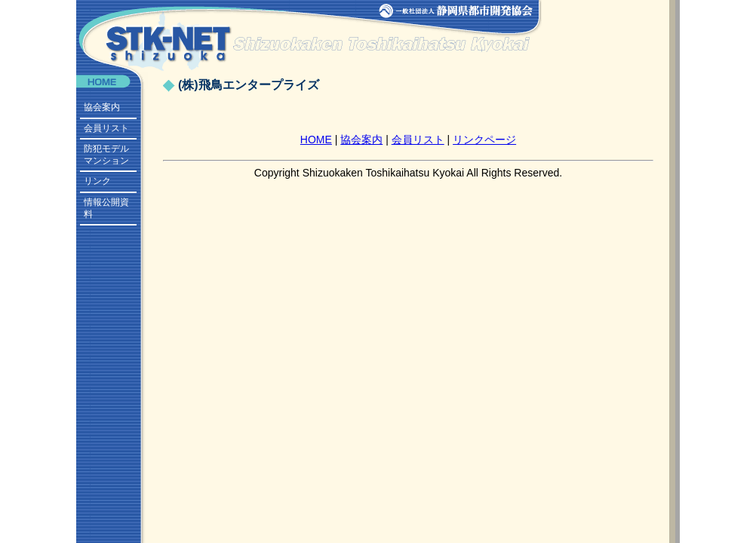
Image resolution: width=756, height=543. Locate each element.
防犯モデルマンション (106, 155)
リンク (97, 181)
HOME (316, 140)
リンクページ (484, 140)
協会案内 (102, 107)
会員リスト (106, 128)
